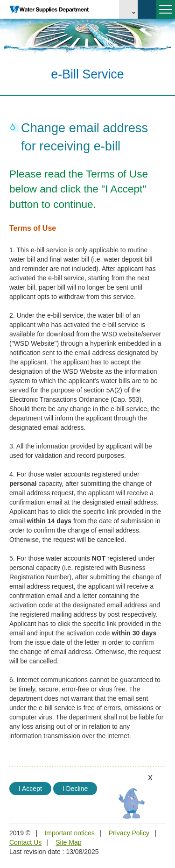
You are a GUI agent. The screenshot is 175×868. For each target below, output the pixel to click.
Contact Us (25, 842)
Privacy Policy (129, 833)
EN (128, 9)
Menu (164, 13)
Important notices (69, 833)
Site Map (68, 842)
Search (147, 9)
